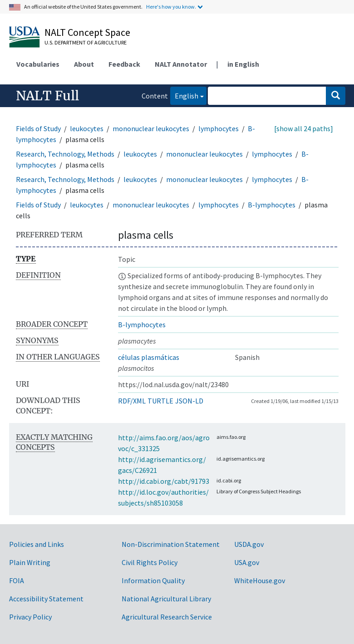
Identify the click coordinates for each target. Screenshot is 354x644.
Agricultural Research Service (167, 617)
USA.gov (247, 562)
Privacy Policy (30, 617)
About (84, 64)
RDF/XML (132, 401)
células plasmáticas (149, 357)
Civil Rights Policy (150, 562)
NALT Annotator (181, 64)
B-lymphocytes (272, 205)
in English (243, 64)
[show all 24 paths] (304, 128)
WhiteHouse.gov (260, 580)
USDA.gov (249, 544)
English (184, 95)
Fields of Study (38, 128)
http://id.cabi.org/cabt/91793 (164, 481)
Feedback (124, 64)
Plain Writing (30, 562)
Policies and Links (37, 544)
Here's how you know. (171, 7)
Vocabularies (38, 64)
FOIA (17, 580)
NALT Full (47, 96)
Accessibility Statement (46, 599)
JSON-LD (189, 401)
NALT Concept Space (87, 32)
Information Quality (153, 580)
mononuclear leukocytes (151, 128)
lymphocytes (219, 128)
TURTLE (160, 401)
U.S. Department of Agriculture (86, 42)
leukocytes (87, 128)
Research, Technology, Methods (65, 154)
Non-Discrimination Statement (171, 544)
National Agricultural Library (166, 599)
